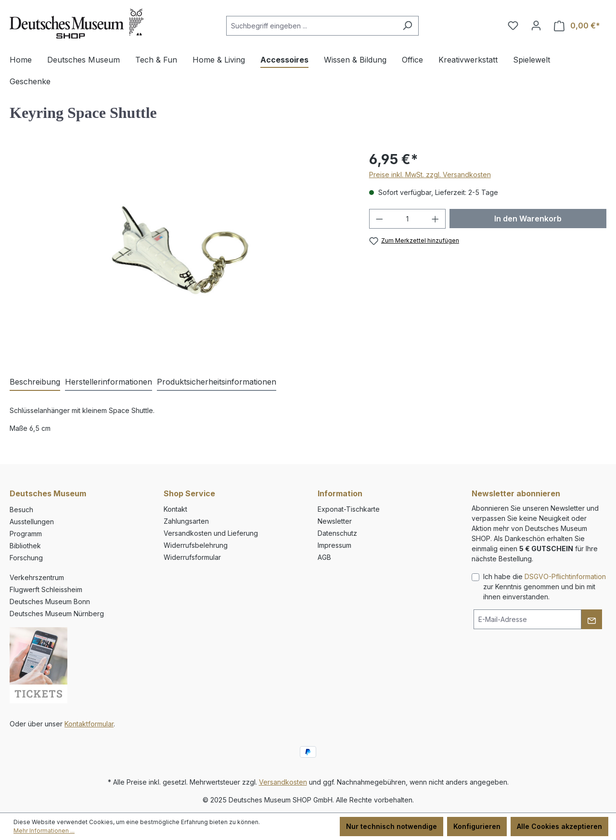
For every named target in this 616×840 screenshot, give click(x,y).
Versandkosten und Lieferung (211, 533)
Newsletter (335, 521)
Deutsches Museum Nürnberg (57, 614)
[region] (180, 253)
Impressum (334, 545)
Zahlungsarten (186, 521)
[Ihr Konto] (536, 26)
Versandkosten (283, 782)
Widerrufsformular (192, 557)
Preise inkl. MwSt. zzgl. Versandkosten (430, 174)
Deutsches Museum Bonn (50, 601)
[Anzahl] (407, 219)
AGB (324, 557)
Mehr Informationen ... (44, 831)
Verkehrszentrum (37, 577)
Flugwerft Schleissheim (46, 589)
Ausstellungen (32, 522)
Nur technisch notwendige (391, 826)
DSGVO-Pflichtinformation (565, 576)
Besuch (21, 510)
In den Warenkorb (528, 219)
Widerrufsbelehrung (196, 545)
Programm (26, 534)
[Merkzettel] (513, 26)
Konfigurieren (477, 826)
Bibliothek (25, 546)
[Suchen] (407, 26)
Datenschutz (337, 533)
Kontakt (175, 509)
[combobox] (311, 26)
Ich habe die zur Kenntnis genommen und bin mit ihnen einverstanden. (545, 587)
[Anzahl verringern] (379, 219)
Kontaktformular (89, 724)
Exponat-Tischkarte (349, 509)
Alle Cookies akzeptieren (559, 826)
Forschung (26, 558)
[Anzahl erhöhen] (436, 219)
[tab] (35, 382)
